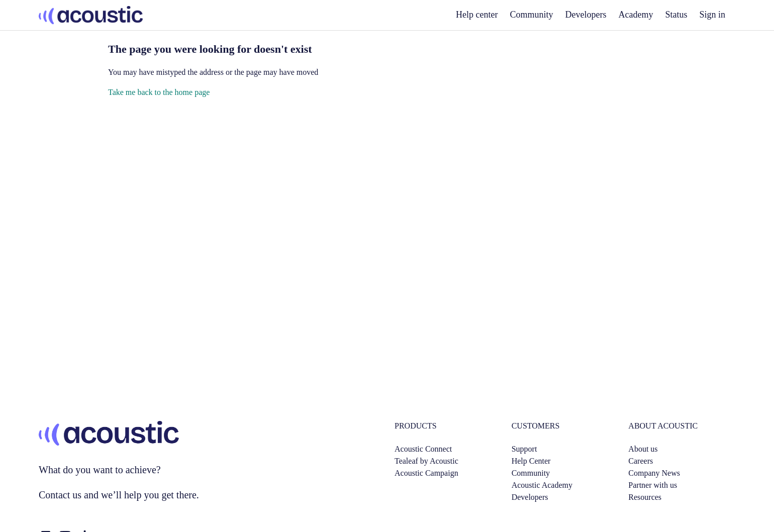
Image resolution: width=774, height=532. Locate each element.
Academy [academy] (636, 15)
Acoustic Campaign (426, 473)
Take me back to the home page (159, 92)
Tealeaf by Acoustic (426, 461)
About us (643, 449)
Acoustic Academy (542, 485)
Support (524, 449)
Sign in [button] (712, 15)
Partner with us (653, 485)
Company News (654, 473)
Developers (530, 497)
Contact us (60, 495)
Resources (645, 497)
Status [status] (676, 15)
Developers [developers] (586, 15)
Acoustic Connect (423, 449)
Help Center (531, 461)
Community (532, 15)
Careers (641, 461)
